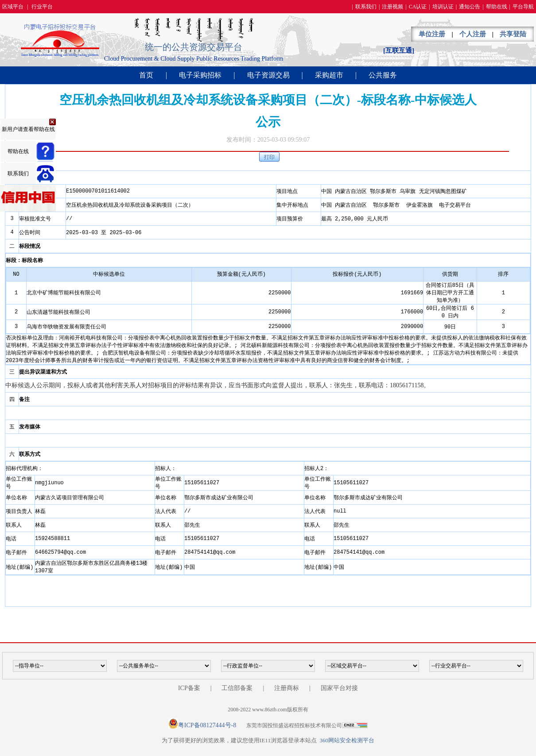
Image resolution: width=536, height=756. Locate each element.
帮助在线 (497, 7)
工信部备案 (237, 688)
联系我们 (366, 7)
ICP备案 (189, 688)
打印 (269, 157)
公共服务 (383, 75)
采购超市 (329, 75)
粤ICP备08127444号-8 (207, 725)
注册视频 (392, 7)
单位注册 (432, 34)
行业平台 (42, 7)
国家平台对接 (339, 688)
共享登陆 (513, 34)
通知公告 (470, 7)
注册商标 (287, 688)
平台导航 (523, 7)
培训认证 (443, 7)
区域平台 (13, 7)
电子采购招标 (200, 75)
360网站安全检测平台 (347, 740)
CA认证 (418, 7)
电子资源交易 (268, 75)
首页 (146, 75)
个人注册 (473, 34)
